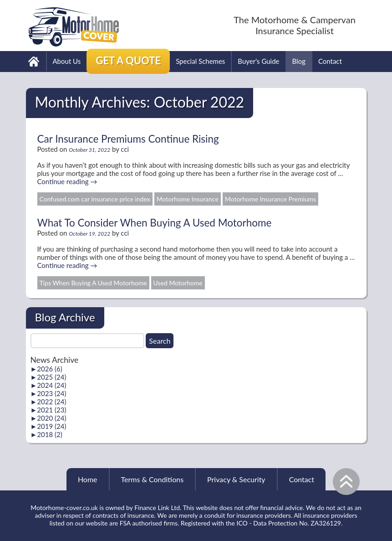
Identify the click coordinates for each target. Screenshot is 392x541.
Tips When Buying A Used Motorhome (93, 283)
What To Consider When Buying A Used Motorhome (155, 223)
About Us (67, 61)
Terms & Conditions (153, 479)
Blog (299, 61)
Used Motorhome (178, 283)
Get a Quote (128, 60)
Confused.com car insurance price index (95, 199)
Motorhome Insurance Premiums (270, 199)
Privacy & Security (236, 479)
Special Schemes (200, 61)
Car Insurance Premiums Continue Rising (128, 139)
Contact (330, 61)
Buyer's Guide (258, 61)
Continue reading (67, 181)
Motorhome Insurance (188, 199)
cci (125, 149)
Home (88, 479)
